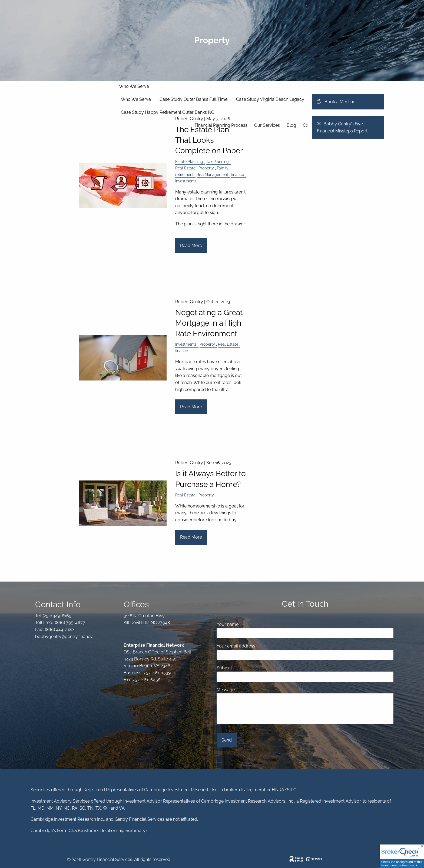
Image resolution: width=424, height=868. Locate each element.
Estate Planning (189, 161)
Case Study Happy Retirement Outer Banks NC (168, 112)
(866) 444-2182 (59, 630)
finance (238, 174)
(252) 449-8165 (57, 616)
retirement (184, 174)
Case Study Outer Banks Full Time (193, 99)
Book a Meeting (336, 102)
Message (246, 690)
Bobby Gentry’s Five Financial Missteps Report (342, 127)
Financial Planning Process (221, 125)
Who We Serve (134, 86)
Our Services (267, 125)
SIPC (292, 790)
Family (223, 168)
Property (206, 168)
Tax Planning (217, 161)
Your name (248, 624)
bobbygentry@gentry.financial (65, 637)
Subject (245, 668)
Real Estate (185, 168)
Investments (186, 181)
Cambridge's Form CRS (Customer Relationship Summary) (89, 831)
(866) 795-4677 (69, 622)
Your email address (257, 646)
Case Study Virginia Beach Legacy (270, 99)
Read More (191, 246)
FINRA (278, 790)
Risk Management (212, 174)
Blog (291, 125)
